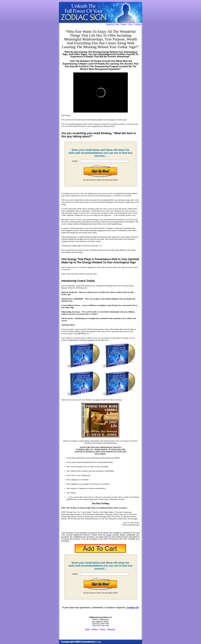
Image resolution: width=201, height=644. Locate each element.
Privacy (124, 24)
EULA (131, 24)
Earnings (138, 24)
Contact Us (110, 24)
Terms (117, 24)
